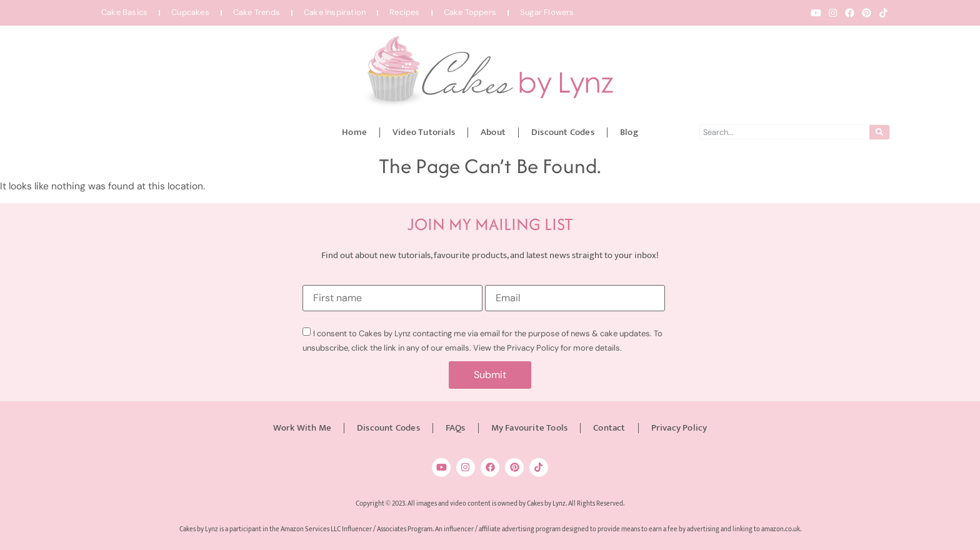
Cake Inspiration (335, 12)
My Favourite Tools (530, 428)
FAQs (456, 428)
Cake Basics (124, 12)
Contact (609, 428)
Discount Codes (563, 132)
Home (354, 132)
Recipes (404, 12)
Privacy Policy (679, 428)
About (493, 132)
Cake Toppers (470, 12)
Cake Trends (257, 12)
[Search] (879, 132)
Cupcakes (190, 12)
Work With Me (302, 428)
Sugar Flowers (547, 12)
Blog (629, 132)
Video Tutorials (424, 132)
